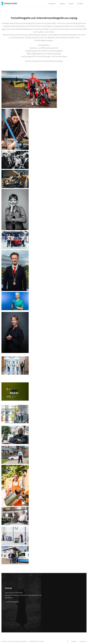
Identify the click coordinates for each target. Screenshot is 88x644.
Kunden (71, 4)
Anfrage (62, 4)
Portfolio (52, 4)
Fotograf (80, 4)
